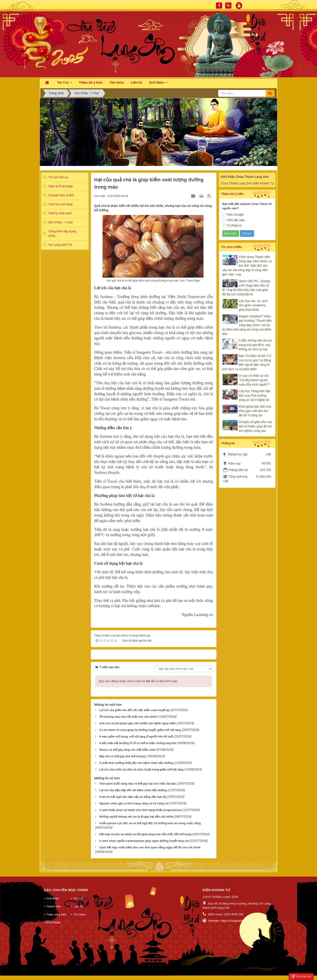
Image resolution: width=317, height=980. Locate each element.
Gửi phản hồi (301, 977)
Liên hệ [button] (136, 82)
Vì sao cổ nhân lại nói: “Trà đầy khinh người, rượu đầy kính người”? (254, 380)
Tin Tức (78, 903)
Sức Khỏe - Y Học (61, 222)
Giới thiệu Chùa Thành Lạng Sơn (245, 177)
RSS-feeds (53, 927)
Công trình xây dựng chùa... (62, 234)
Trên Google (233, 215)
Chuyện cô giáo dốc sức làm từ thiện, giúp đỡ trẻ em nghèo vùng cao (255, 426)
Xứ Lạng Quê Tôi (60, 245)
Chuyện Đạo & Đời (61, 195)
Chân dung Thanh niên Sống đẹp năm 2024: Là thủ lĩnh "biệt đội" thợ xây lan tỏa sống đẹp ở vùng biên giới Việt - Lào (247, 266)
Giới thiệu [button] (158, 84)
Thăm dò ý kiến (56, 919)
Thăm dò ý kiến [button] (91, 82)
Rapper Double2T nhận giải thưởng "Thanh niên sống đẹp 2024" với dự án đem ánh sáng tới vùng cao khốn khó (247, 325)
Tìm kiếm (79, 919)
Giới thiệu (53, 903)
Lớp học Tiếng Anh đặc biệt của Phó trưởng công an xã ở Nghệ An (255, 395)
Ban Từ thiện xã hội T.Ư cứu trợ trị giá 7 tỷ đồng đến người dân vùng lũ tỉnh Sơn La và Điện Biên (247, 362)
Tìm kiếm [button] (117, 82)
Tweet (98, 660)
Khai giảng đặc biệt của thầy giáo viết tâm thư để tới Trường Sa (255, 411)
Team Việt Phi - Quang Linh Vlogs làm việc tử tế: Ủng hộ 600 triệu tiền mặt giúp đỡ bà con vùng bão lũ (246, 288)
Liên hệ (78, 911)
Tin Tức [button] (65, 84)
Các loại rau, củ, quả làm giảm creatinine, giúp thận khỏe (253, 305)
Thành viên (54, 911)
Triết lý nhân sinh (60, 213)
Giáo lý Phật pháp (61, 186)
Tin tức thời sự (58, 177)
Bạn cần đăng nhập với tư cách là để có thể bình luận (138, 686)
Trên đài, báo (234, 220)
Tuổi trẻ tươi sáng (60, 204)
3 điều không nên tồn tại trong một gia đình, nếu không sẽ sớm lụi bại (255, 345)
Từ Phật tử (232, 226)
